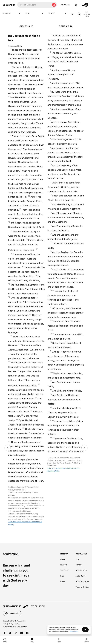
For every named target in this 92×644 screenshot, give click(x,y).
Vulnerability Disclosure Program (15, 626)
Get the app (65, 5)
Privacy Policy (8, 624)
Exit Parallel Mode (87, 14)
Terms (17, 624)
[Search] (34, 5)
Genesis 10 (11, 13)
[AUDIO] (72, 14)
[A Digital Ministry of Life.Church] (46, 605)
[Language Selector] (76, 5)
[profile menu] (85, 5)
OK (85, 630)
